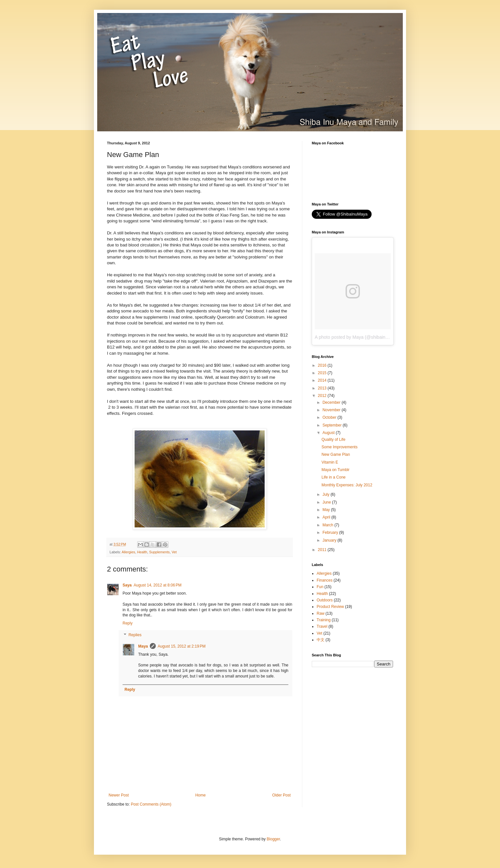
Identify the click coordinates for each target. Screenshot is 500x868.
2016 (323, 365)
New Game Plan (336, 454)
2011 (323, 550)
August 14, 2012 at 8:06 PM (158, 585)
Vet (174, 552)
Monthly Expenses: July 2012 (347, 485)
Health (142, 552)
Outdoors (325, 600)
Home (201, 795)
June (327, 502)
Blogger (273, 839)
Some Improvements (340, 447)
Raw (321, 613)
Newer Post (119, 795)
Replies (135, 635)
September (333, 425)
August (329, 433)
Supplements (159, 552)
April (327, 517)
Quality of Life (333, 440)
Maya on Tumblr (336, 470)
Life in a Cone (334, 477)
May (327, 510)
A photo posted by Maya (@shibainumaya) (358, 337)
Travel (322, 626)
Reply (128, 623)
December (332, 402)
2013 (323, 388)
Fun (320, 587)
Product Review (330, 607)
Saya (127, 585)
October (330, 417)
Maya (143, 646)
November (332, 410)
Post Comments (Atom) (151, 804)
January (330, 540)
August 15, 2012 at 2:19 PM (182, 646)
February (331, 533)
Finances (325, 580)
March (329, 525)
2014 (323, 380)
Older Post (281, 795)
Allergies (128, 552)
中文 (321, 640)
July (327, 494)
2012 (323, 396)
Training (324, 620)
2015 (323, 373)
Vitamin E (330, 462)
